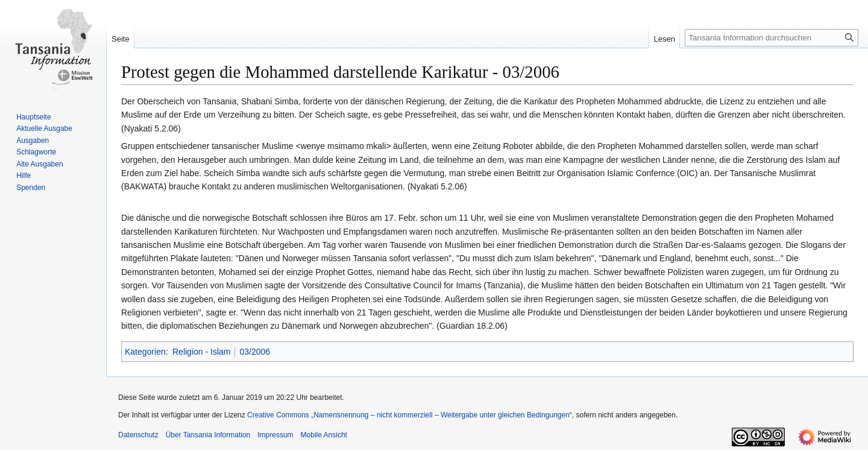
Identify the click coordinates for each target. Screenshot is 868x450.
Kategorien (145, 352)
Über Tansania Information (208, 435)
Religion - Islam (201, 352)
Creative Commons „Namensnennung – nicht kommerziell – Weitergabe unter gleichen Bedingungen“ (410, 415)
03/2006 (255, 352)
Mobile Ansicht (324, 435)
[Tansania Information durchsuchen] (772, 38)
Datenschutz (138, 435)
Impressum (275, 435)
